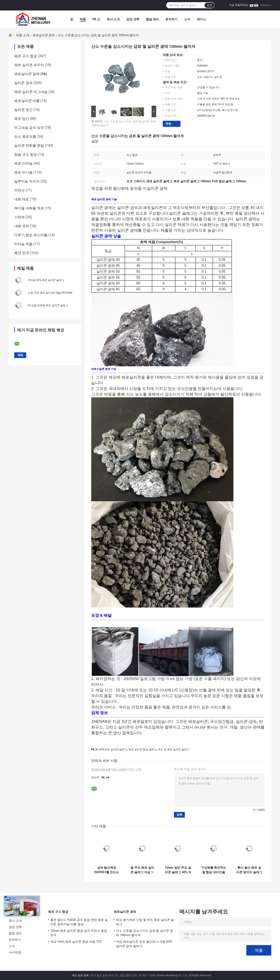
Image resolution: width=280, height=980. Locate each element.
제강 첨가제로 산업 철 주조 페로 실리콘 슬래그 (145, 922)
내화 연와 (22, 226)
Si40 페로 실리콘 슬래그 (113, 749)
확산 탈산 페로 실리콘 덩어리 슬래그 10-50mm (249, 870)
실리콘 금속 (23, 83)
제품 (83, 19)
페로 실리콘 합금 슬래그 (143, 749)
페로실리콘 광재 (44, 35)
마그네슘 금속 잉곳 (29, 128)
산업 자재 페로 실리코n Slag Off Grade (50, 293)
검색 (209, 5)
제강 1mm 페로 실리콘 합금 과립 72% (76, 942)
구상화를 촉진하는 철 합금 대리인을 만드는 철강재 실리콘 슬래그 (214, 870)
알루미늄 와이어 (27, 181)
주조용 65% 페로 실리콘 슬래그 (46, 280)
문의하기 (171, 19)
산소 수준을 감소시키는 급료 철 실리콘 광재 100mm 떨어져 (144, 933)
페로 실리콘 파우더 (29, 65)
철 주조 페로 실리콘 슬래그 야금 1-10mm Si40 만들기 (142, 870)
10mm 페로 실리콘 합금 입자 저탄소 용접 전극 (79, 933)
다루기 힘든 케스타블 (31, 235)
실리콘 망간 (23, 110)
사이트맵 (15, 952)
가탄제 (19, 217)
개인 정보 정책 (80, 975)
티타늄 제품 (23, 244)
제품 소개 (22, 35)
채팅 (168, 124)
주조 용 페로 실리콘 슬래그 (174, 749)
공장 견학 (133, 19)
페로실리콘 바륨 (27, 101)
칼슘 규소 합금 (26, 154)
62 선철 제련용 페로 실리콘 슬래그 (48, 305)
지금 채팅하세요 (239, 5)
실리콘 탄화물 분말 (29, 146)
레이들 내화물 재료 (29, 208)
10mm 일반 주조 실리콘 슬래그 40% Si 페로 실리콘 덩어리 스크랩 (178, 870)
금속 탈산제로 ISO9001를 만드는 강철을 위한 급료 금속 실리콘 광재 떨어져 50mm (107, 870)
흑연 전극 (22, 253)
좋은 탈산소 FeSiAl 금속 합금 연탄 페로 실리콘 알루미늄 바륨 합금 (79, 922)
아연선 (19, 190)
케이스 (201, 19)
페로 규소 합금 (26, 56)
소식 (187, 19)
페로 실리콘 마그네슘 (31, 92)
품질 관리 (152, 19)
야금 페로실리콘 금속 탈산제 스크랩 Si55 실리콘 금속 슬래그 (144, 944)
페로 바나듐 (23, 172)
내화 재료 (22, 199)
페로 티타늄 (23, 163)
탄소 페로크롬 (25, 137)
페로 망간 (22, 119)
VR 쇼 (96, 19)
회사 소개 (113, 19)
